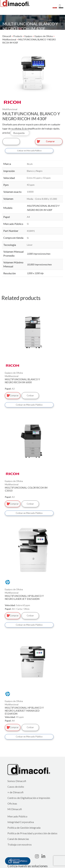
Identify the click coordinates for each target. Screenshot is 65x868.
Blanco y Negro (35, 171)
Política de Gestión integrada (24, 828)
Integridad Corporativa (21, 822)
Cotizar (11, 141)
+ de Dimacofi (16, 792)
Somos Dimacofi (17, 781)
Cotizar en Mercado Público (29, 151)
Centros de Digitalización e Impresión (29, 798)
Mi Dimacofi (15, 809)
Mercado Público (17, 816)
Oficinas (12, 803)
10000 (30, 192)
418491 (31, 231)
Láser (30, 245)
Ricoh (30, 164)
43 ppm (31, 185)
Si (28, 224)
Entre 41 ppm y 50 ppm (39, 178)
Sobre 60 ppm (23, 605)
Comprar (46, 141)
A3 (13, 389)
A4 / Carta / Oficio (21, 609)
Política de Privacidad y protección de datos (32, 833)
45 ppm (20, 717)
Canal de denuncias (18, 839)
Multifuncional (10, 109)
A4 (28, 217)
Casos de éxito (16, 787)
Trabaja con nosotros (20, 844)
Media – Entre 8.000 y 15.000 (42, 199)
